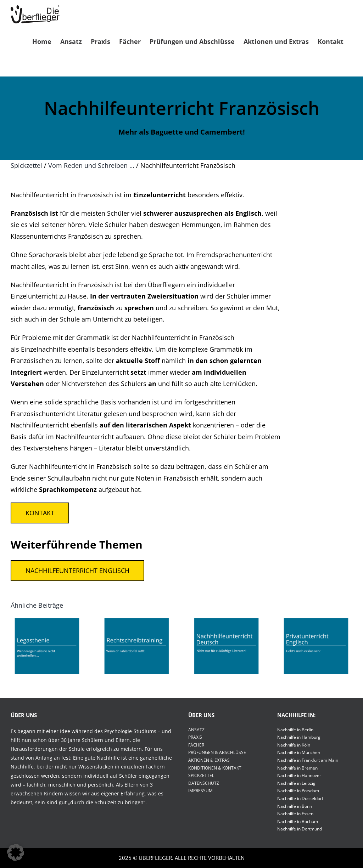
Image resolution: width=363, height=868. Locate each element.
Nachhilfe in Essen (295, 814)
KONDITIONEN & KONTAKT (215, 768)
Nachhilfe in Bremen (297, 768)
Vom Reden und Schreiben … (91, 165)
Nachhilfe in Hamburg (299, 737)
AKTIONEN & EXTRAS (209, 760)
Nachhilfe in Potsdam (298, 791)
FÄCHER (196, 745)
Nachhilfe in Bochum (298, 821)
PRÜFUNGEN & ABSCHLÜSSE (217, 752)
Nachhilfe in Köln (294, 745)
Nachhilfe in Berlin (295, 730)
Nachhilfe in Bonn (295, 806)
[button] (16, 852)
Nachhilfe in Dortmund (300, 829)
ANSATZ (196, 730)
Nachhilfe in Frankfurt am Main (308, 760)
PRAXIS (195, 737)
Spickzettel (26, 165)
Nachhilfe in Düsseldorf (300, 798)
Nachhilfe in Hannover (299, 775)
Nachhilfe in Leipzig (296, 783)
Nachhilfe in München (299, 752)
